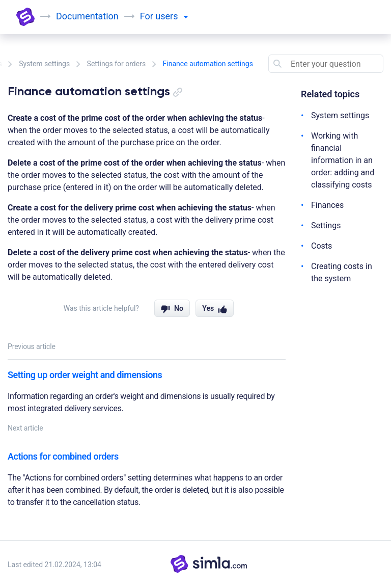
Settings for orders (117, 64)
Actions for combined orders (63, 456)
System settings (44, 64)
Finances (327, 205)
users (172, 16)
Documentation (87, 16)
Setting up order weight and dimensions (85, 375)
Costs (322, 246)
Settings (326, 225)
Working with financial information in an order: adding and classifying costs (343, 160)
